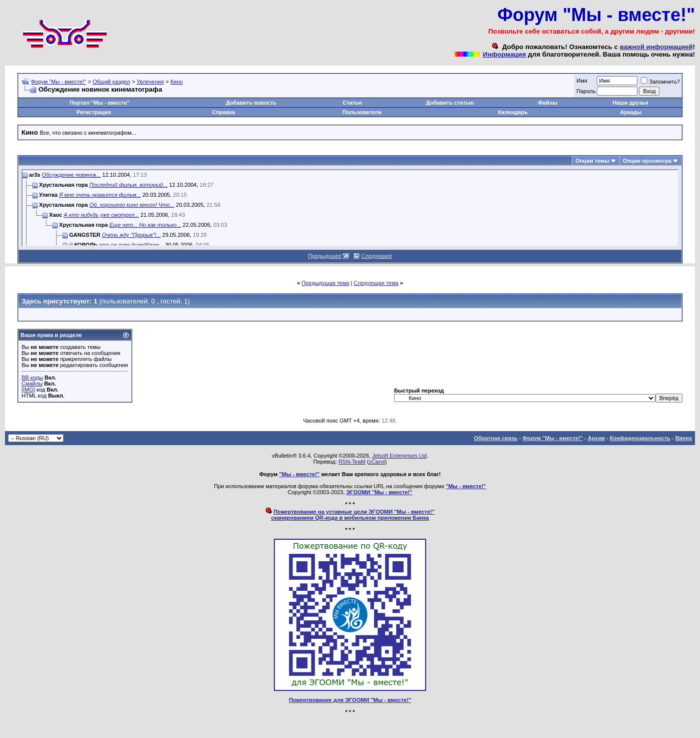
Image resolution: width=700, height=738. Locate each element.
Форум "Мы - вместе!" (59, 82)
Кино (177, 82)
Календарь (513, 112)
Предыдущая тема (325, 283)
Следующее (377, 256)
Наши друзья (631, 103)
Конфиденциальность (640, 438)
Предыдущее (325, 256)
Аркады (631, 112)
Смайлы (32, 384)
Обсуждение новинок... (72, 175)
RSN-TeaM (352, 462)
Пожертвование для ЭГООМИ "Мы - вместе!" (350, 700)
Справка (224, 112)
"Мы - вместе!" (300, 474)
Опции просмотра (647, 161)
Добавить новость (251, 103)
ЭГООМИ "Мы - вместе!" (380, 492)
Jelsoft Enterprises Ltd (399, 456)
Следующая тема (376, 283)
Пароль (586, 91)
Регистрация (94, 112)
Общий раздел (111, 82)
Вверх (684, 438)
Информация (504, 54)
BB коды (32, 378)
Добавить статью (450, 103)
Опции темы (592, 161)
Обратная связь (495, 438)
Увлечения (150, 82)
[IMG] (28, 390)
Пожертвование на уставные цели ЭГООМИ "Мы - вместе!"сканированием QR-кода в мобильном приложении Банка (353, 515)
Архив (596, 438)
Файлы (548, 103)
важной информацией (656, 47)
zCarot (377, 462)
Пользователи (362, 112)
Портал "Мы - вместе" (100, 103)
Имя (582, 81)
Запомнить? (660, 82)
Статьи (352, 103)
